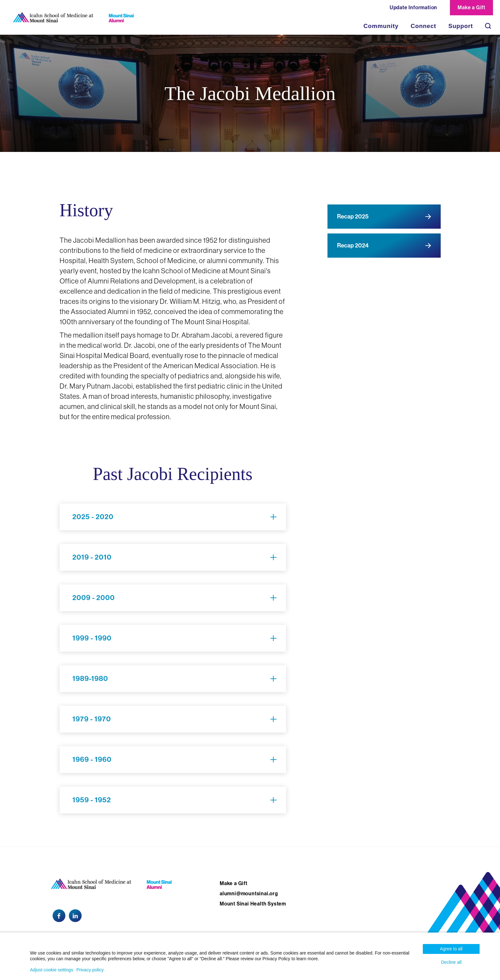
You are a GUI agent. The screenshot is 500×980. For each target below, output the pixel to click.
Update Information (413, 7)
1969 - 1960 (92, 760)
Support (461, 26)
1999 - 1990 (92, 638)
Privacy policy (90, 970)
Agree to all (451, 949)
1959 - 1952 (92, 800)
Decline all (451, 962)
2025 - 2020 (93, 517)
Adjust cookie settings (51, 970)
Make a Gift (471, 7)
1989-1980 (90, 679)
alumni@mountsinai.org (249, 894)
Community (381, 26)
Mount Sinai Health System (253, 904)
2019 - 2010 (92, 557)
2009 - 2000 (94, 598)
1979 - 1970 (92, 719)
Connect (423, 26)
